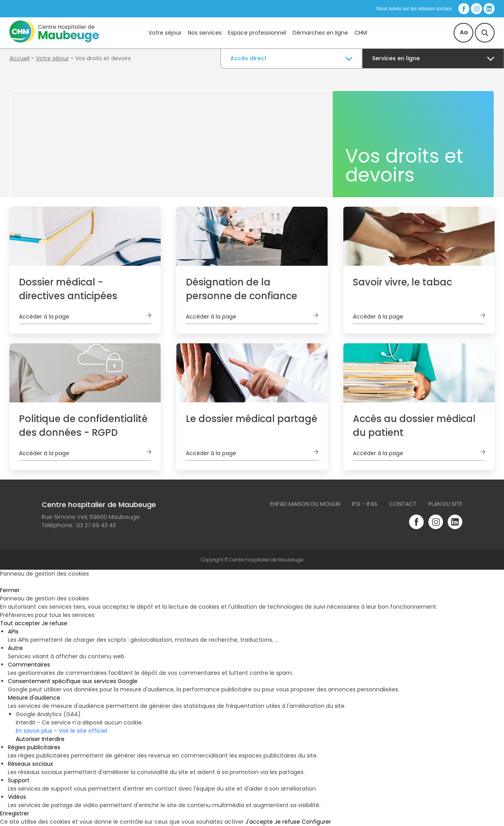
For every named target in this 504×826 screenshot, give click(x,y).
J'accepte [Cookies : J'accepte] (259, 822)
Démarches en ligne (320, 33)
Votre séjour (165, 33)
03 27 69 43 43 (96, 525)
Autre (15, 648)
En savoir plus (34, 731)
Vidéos (17, 797)
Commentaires (29, 665)
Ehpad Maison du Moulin (305, 504)
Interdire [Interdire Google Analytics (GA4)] (53, 739)
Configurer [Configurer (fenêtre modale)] (316, 822)
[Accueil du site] (54, 41)
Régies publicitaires (34, 747)
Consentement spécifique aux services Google (73, 681)
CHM (361, 33)
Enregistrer (15, 813)
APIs (13, 632)
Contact (403, 504)
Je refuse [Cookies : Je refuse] (55, 623)
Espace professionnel (257, 33)
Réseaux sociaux (31, 764)
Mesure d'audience (34, 698)
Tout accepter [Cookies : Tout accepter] (20, 623)
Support (19, 780)
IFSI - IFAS (365, 504)
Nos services (205, 33)
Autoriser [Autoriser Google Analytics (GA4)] (28, 739)
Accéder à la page (44, 317)
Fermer (10, 590)
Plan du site (445, 504)
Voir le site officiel (83, 731)
